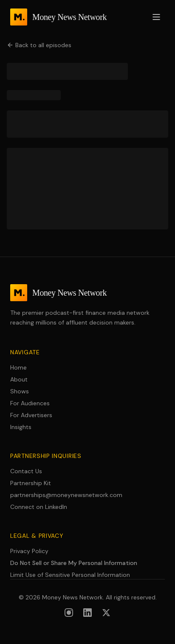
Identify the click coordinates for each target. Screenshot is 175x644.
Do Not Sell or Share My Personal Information (74, 563)
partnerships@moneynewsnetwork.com (66, 495)
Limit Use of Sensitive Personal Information (70, 575)
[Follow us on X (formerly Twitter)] (106, 613)
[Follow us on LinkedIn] (87, 613)
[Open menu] (156, 17)
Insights (21, 427)
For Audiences (30, 403)
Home (18, 367)
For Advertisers (31, 415)
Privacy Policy (29, 551)
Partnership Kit (31, 483)
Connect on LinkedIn (39, 507)
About (19, 379)
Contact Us (26, 471)
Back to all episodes (39, 45)
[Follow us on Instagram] (69, 613)
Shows (20, 391)
